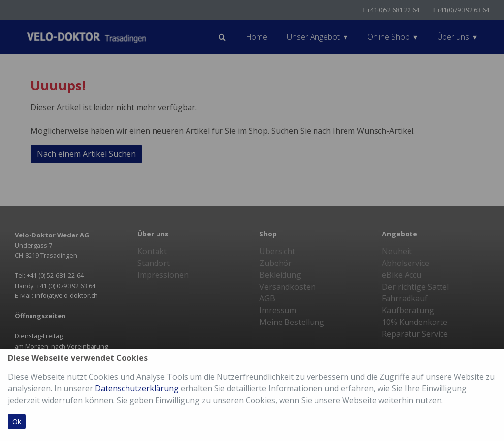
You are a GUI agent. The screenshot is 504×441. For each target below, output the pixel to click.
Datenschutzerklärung (137, 388)
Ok (17, 422)
